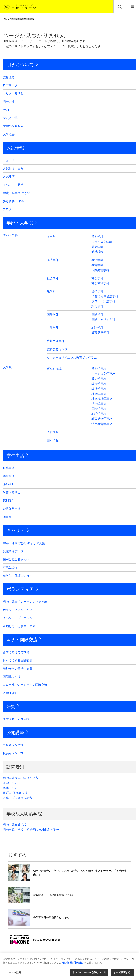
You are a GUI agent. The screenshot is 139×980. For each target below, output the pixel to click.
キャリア (16, 530)
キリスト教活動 (13, 94)
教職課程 (97, 252)
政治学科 (97, 306)
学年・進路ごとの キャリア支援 (24, 543)
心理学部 (53, 328)
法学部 (51, 291)
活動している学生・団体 (19, 626)
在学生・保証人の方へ (18, 576)
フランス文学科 (102, 242)
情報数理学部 (56, 341)
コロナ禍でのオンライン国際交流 (25, 685)
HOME (6, 19)
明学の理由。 (12, 102)
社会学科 (97, 278)
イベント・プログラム (18, 618)
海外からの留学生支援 (18, 669)
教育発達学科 (100, 333)
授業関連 (9, 468)
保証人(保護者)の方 (16, 793)
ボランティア (20, 589)
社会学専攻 (99, 394)
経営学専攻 (99, 389)
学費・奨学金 (12, 493)
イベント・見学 (13, 185)
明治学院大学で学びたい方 (21, 778)
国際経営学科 (100, 270)
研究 (11, 707)
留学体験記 (10, 693)
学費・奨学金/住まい (16, 193)
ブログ (7, 209)
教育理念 (9, 77)
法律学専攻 (99, 404)
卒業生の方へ (12, 567)
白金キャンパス (13, 745)
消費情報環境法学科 (105, 296)
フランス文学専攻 (103, 374)
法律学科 (97, 291)
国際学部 (53, 315)
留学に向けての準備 (16, 652)
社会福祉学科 (100, 283)
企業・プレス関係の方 (18, 798)
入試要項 (9, 177)
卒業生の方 (10, 788)
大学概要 (9, 134)
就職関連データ (13, 551)
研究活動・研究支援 (16, 719)
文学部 (51, 237)
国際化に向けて (13, 677)
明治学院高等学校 (15, 825)
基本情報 (53, 440)
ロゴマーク (10, 85)
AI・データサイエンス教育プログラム (72, 358)
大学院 (7, 367)
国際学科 (97, 315)
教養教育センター (59, 349)
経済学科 (97, 260)
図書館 (7, 517)
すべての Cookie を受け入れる (89, 972)
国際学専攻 (99, 409)
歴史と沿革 (10, 118)
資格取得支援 (12, 509)
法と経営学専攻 (102, 424)
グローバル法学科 (103, 301)
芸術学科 (97, 247)
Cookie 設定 (14, 972)
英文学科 (97, 237)
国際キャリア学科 (103, 320)
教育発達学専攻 (102, 419)
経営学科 (97, 265)
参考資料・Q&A (13, 201)
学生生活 (15, 456)
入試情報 (15, 148)
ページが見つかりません (23, 19)
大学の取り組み (13, 126)
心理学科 (97, 328)
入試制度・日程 (13, 168)
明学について (20, 65)
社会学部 (53, 278)
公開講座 (15, 733)
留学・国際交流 (22, 640)
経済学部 (53, 260)
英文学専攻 (99, 369)
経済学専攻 (99, 384)
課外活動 (9, 484)
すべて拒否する (122, 972)
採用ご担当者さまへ (16, 559)
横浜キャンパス (13, 753)
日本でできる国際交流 (18, 660)
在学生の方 (10, 783)
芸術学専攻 (99, 379)
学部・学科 (10, 235)
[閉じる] (133, 959)
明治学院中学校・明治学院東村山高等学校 (31, 830)
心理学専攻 (99, 414)
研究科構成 (54, 369)
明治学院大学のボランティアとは (25, 602)
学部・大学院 (20, 223)
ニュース (9, 160)
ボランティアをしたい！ (19, 610)
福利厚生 (9, 501)
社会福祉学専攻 (102, 399)
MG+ (6, 110)
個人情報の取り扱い (73, 963)
